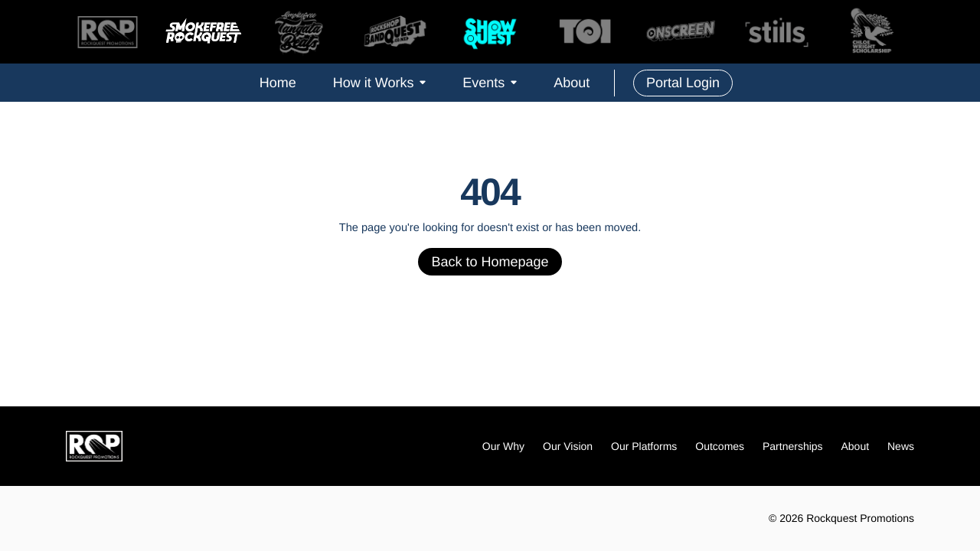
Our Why (503, 446)
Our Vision (568, 446)
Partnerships (793, 446)
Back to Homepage (490, 262)
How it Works (380, 83)
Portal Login (683, 83)
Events (490, 83)
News (901, 446)
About (572, 83)
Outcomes (720, 446)
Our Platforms (644, 446)
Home (278, 83)
